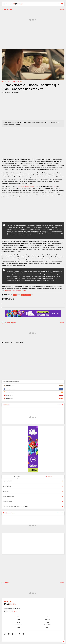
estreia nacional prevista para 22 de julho (15, 291)
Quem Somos (19, 625)
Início (3, 82)
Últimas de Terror (9, 513)
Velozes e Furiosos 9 (17, 82)
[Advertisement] (33, 36)
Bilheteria (47, 620)
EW (54, 187)
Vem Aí (19, 620)
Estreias (19, 622)
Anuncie (47, 627)
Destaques (7, 9)
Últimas (6, 405)
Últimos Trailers (9, 323)
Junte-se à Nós (47, 625)
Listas (5, 583)
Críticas (47, 622)
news (8, 82)
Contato (19, 627)
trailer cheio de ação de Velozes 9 (26, 187)
